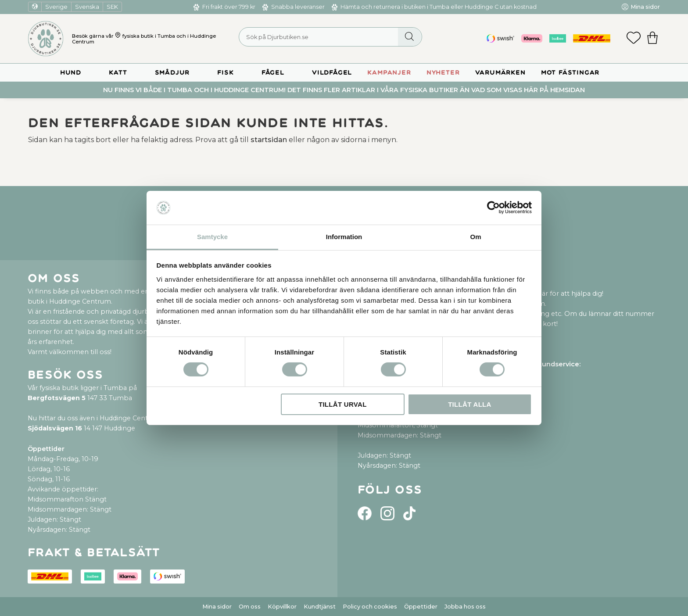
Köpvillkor (282, 607)
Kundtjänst (320, 607)
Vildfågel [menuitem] (332, 73)
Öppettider (421, 607)
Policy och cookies (370, 607)
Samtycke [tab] (212, 237)
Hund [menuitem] (71, 73)
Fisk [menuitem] (225, 73)
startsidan (269, 140)
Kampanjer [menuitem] (389, 73)
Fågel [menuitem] (273, 73)
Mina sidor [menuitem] (645, 7)
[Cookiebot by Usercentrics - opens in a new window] (493, 208)
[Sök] (410, 37)
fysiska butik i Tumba (149, 36)
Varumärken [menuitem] (500, 73)
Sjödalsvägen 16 (55, 428)
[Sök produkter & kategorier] (330, 37)
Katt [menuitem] (118, 73)
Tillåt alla (470, 404)
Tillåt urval (343, 404)
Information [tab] (344, 237)
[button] (634, 39)
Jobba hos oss (465, 607)
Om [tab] (475, 237)
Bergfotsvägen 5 (57, 398)
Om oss (250, 607)
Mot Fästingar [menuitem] (570, 73)
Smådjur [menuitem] (172, 73)
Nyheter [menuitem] (443, 73)
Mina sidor (217, 607)
